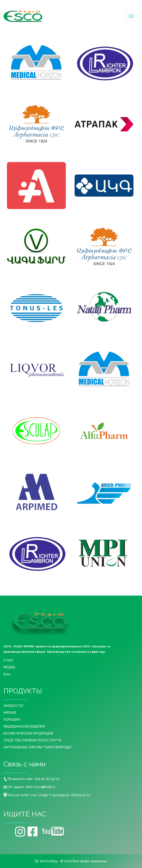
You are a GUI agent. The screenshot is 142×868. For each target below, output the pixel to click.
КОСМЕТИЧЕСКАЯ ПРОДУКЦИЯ (28, 733)
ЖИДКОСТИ (13, 706)
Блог (7, 674)
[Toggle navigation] (131, 16)
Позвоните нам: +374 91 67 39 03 (32, 779)
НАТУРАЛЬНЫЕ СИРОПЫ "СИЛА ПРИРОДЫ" (38, 747)
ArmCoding (49, 861)
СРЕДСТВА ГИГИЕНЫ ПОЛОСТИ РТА (32, 740)
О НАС (9, 660)
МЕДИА (9, 667)
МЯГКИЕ (10, 713)
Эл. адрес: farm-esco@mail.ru (29, 787)
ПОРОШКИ (12, 720)
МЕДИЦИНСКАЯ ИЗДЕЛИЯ (24, 726)
